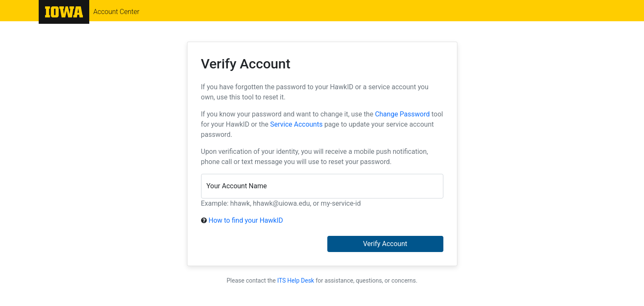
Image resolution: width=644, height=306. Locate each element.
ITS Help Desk (296, 280)
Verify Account (385, 244)
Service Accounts (296, 124)
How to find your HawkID (245, 220)
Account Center (116, 12)
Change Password (402, 114)
